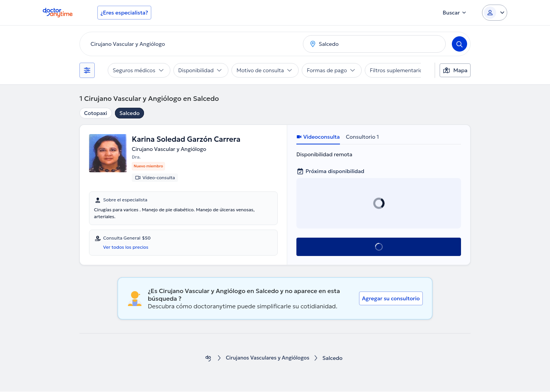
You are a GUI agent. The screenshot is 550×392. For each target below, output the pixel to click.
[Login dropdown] (495, 13)
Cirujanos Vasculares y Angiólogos (268, 359)
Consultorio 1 (362, 137)
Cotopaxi (96, 113)
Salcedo (130, 113)
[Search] (459, 44)
